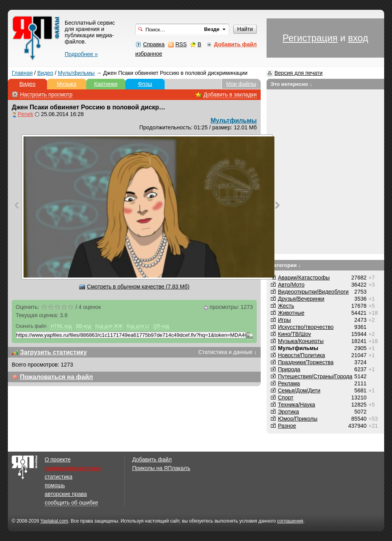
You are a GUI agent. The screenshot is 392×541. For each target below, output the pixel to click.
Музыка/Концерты (301, 341)
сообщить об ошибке (71, 503)
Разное (287, 426)
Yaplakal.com (54, 521)
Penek (25, 114)
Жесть (286, 306)
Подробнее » (81, 54)
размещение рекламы (73, 468)
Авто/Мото (291, 285)
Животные (291, 313)
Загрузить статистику (54, 352)
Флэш (145, 84)
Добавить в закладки (230, 94)
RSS (181, 44)
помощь (55, 485)
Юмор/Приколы (298, 419)
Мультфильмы (76, 73)
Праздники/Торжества (306, 362)
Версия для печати (299, 73)
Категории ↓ (286, 265)
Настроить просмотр (46, 94)
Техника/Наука (297, 405)
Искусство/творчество (306, 327)
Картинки (106, 84)
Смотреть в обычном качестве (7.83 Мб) (138, 287)
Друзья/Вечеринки (301, 299)
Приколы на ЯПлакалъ (161, 468)
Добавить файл (152, 459)
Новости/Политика (301, 355)
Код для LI (138, 326)
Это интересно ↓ (291, 84)
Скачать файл (31, 326)
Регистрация (310, 38)
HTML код (61, 326)
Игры (284, 320)
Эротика (289, 412)
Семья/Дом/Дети (299, 390)
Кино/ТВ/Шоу (295, 334)
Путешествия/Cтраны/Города (315, 376)
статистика (58, 477)
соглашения (290, 521)
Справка (154, 44)
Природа (289, 369)
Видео (45, 73)
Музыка (67, 84)
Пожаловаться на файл (56, 377)
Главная (22, 73)
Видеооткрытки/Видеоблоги (313, 292)
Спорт (286, 398)
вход (358, 38)
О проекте (58, 459)
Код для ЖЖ (109, 326)
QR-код (161, 326)
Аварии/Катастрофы (304, 278)
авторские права (66, 494)
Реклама (289, 383)
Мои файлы (241, 84)
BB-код (84, 326)
